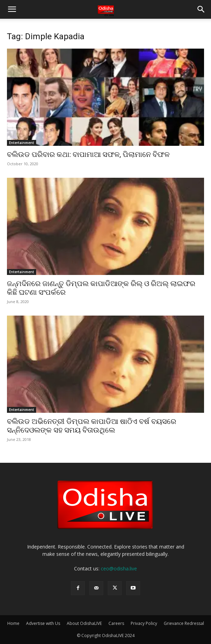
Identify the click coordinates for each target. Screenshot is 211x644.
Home (13, 623)
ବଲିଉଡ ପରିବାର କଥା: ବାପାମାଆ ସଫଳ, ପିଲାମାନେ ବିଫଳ (88, 154)
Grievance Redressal (184, 623)
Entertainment (22, 143)
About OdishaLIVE (84, 623)
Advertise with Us (43, 623)
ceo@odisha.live (119, 568)
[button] (12, 9)
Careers (116, 623)
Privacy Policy (144, 623)
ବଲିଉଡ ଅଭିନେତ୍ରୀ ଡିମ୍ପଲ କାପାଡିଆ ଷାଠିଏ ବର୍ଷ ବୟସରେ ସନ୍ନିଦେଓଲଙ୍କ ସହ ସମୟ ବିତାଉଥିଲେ (92, 426)
